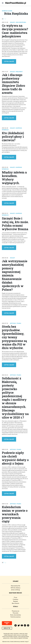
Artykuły (13, 323)
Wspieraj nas (16, 611)
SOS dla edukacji (16, 588)
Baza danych (15, 603)
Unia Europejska (21, 22)
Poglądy (16, 601)
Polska (19, 323)
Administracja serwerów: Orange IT (21, 642)
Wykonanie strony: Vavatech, (8, 642)
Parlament (19, 72)
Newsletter (7, 628)
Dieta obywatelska (16, 615)
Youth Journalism (16, 617)
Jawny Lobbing (15, 590)
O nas (15, 597)
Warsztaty (16, 613)
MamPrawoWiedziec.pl (15, 3)
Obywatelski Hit (15, 586)
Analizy (12, 22)
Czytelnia (15, 599)
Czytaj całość (9, 61)
